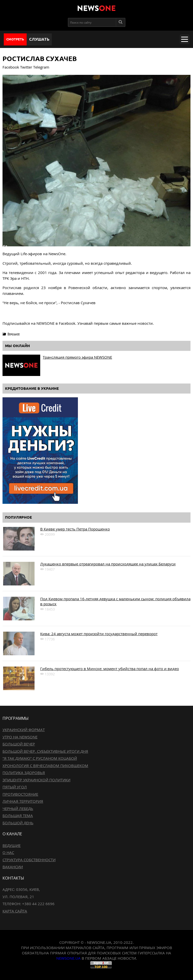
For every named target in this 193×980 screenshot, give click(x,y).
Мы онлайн (17, 346)
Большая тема (18, 815)
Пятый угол (15, 787)
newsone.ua (68, 958)
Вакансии (13, 867)
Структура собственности (29, 860)
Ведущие (14, 334)
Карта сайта (15, 911)
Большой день (18, 823)
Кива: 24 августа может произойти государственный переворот (99, 634)
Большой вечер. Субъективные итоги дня (45, 751)
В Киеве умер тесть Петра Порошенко (75, 529)
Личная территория (23, 801)
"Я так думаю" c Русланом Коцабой (40, 758)
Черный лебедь (18, 808)
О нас (8, 852)
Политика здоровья (24, 773)
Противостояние (20, 794)
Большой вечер (19, 744)
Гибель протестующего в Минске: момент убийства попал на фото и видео (110, 669)
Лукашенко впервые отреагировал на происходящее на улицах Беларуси (108, 564)
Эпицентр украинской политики (36, 780)
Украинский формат (24, 730)
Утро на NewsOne (20, 737)
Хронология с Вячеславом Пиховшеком (45, 766)
